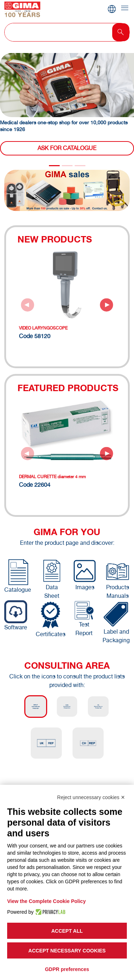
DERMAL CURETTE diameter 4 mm (52, 477)
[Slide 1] (67, 166)
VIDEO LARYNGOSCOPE (43, 328)
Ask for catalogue (67, 148)
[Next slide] (106, 305)
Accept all (67, 931)
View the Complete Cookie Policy (46, 901)
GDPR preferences (67, 969)
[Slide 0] (54, 166)
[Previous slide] (28, 305)
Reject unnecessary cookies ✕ (91, 797)
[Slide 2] (80, 166)
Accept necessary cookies (67, 951)
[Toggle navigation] (125, 8)
